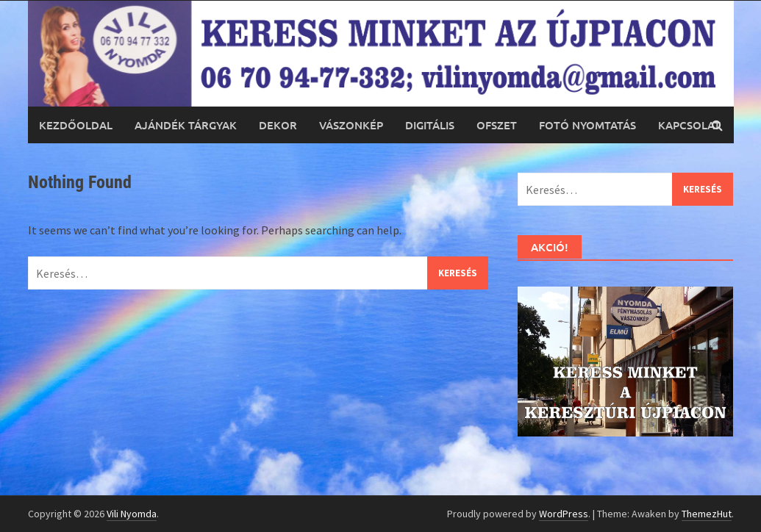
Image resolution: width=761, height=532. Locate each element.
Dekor (278, 125)
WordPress (564, 514)
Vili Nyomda (132, 514)
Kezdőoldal (76, 125)
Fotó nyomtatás (587, 125)
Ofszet (497, 125)
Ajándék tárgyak (186, 125)
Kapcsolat (689, 125)
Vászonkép (351, 125)
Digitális (430, 125)
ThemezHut (707, 514)
